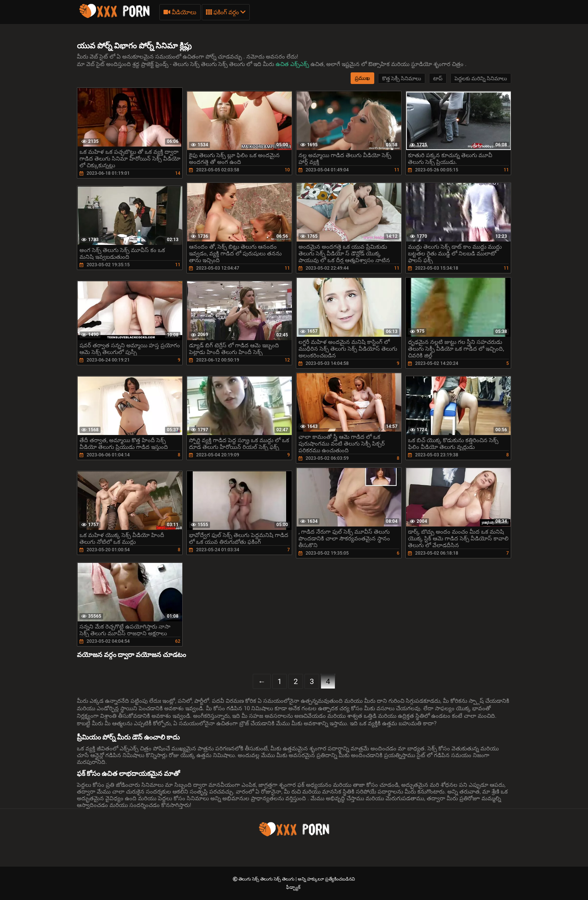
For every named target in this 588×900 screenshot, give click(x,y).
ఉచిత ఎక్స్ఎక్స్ (293, 64)
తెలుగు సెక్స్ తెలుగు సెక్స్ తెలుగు (267, 879)
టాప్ (438, 78)
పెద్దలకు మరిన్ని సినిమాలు (481, 78)
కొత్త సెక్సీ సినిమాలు (402, 78)
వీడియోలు (180, 12)
